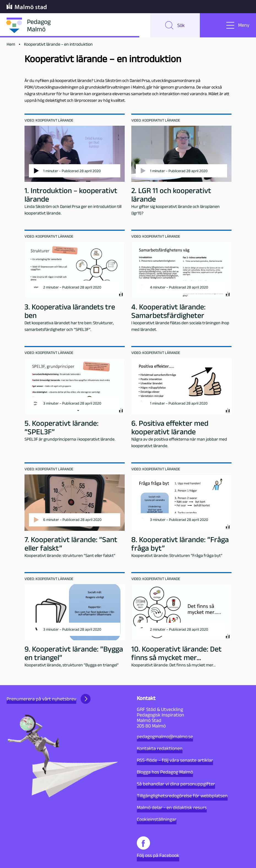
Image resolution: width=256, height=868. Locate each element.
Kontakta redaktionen (160, 748)
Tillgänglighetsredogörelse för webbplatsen (182, 796)
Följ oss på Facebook (158, 847)
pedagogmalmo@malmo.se (165, 737)
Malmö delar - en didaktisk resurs (172, 807)
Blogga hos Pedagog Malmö (165, 772)
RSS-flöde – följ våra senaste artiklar (175, 760)
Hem (11, 44)
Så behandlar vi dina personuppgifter (176, 784)
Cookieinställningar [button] (157, 819)
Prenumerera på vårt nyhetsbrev (49, 699)
